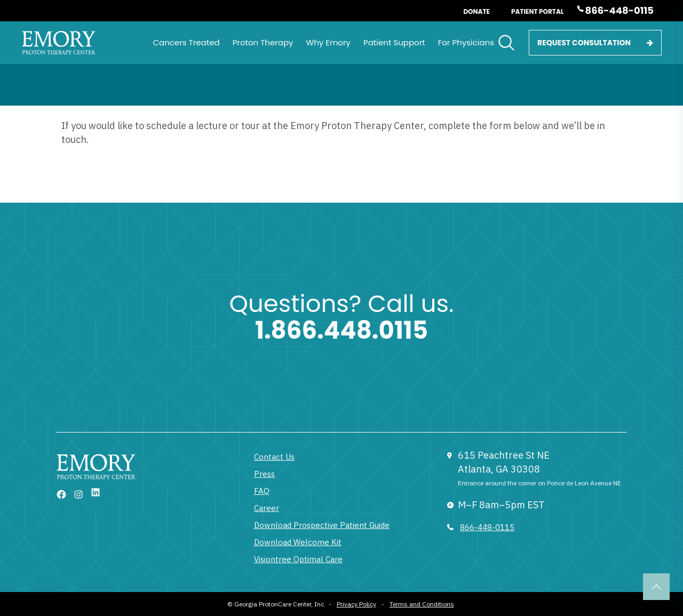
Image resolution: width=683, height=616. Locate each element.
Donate (476, 11)
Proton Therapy (263, 42)
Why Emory (328, 42)
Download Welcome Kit (298, 542)
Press (264, 474)
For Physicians (466, 42)
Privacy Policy (356, 604)
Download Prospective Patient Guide (322, 525)
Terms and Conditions (422, 604)
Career (267, 508)
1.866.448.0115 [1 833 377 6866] (341, 330)
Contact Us (274, 457)
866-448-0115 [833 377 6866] (487, 527)
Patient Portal (538, 11)
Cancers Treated (186, 42)
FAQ (262, 491)
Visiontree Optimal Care (298, 559)
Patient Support (394, 42)
